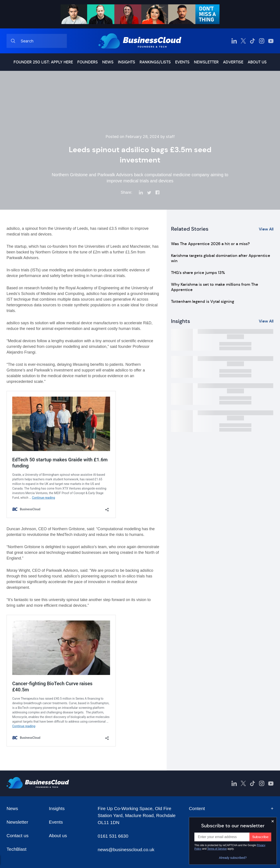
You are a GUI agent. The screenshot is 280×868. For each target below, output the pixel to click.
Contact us (17, 836)
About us (257, 62)
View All (266, 229)
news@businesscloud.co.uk (126, 850)
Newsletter (206, 62)
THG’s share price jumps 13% (198, 273)
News (108, 62)
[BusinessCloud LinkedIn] (234, 41)
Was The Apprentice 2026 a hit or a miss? (210, 244)
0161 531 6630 (113, 836)
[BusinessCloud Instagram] (262, 41)
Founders (88, 62)
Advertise (233, 62)
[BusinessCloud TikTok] (252, 41)
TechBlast (16, 849)
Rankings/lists (155, 62)
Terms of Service (217, 849)
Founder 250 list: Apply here (43, 62)
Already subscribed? (233, 858)
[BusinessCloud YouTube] (271, 41)
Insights (127, 62)
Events (182, 62)
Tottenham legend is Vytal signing (203, 302)
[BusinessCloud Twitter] (243, 41)
